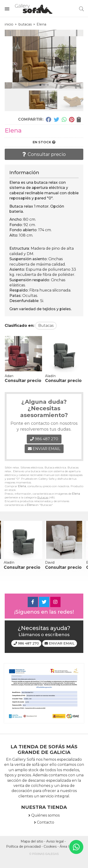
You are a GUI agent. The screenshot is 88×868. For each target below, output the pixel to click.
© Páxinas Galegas (44, 854)
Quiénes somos (45, 815)
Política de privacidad (23, 846)
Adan (9, 376)
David (50, 562)
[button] (40, 85)
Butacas (43, 497)
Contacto (46, 822)
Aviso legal (55, 841)
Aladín (50, 376)
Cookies (50, 846)
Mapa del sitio (32, 841)
